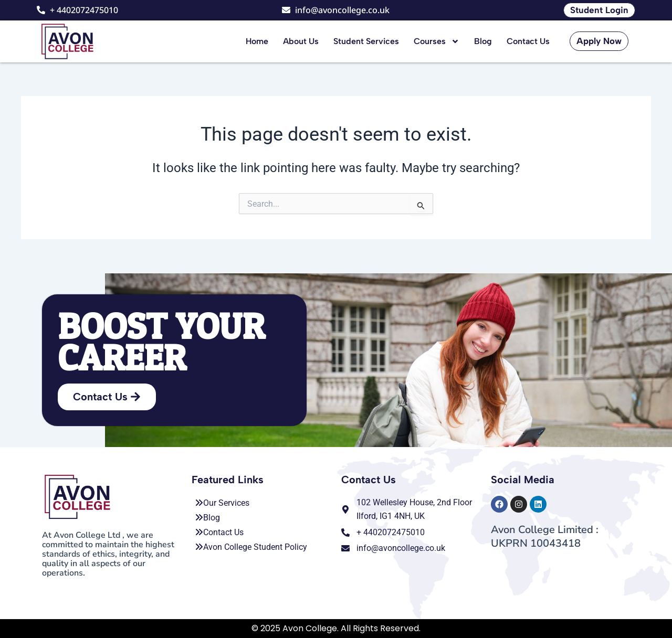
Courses (437, 41)
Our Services (222, 503)
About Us (301, 41)
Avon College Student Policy (251, 547)
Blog (483, 41)
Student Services (366, 41)
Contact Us (528, 41)
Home (257, 41)
